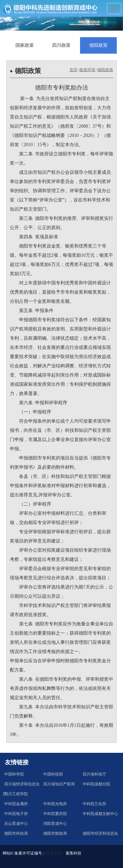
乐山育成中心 (16, 824)
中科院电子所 (16, 814)
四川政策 (61, 45)
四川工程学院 (16, 794)
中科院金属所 (16, 804)
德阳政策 (98, 45)
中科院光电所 (55, 804)
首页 (73, 70)
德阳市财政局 (55, 833)
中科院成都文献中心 (100, 814)
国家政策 (25, 45)
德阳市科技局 (16, 833)
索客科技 (73, 853)
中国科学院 (14, 774)
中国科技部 (53, 774)
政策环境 (87, 70)
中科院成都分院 (96, 784)
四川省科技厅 (94, 774)
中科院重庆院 (55, 814)
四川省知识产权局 (59, 784)
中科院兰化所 (94, 804)
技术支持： (56, 853)
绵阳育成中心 (55, 824)
